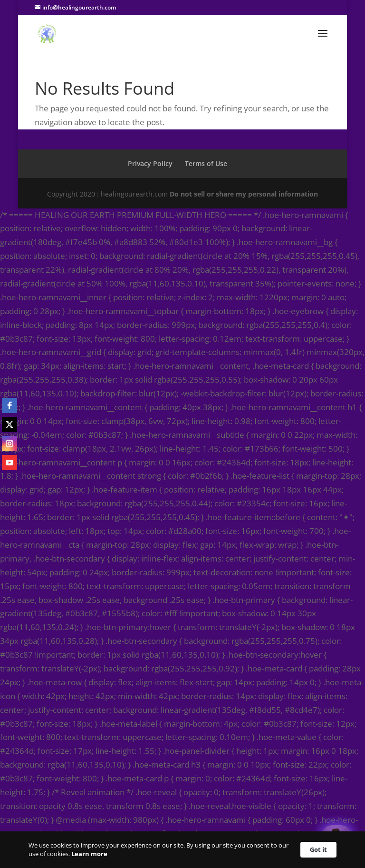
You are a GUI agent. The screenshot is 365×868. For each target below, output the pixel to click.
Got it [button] (318, 849)
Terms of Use (206, 163)
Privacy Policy (150, 163)
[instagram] (10, 444)
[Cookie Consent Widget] (182, 850)
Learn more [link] (89, 854)
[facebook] (10, 405)
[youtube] (10, 463)
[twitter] (10, 424)
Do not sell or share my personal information (244, 194)
